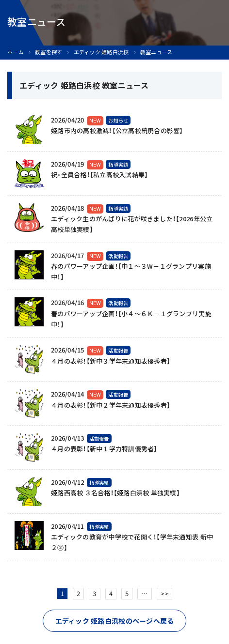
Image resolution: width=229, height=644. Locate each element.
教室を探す (49, 52)
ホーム (16, 52)
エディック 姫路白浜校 (101, 52)
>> (165, 593)
